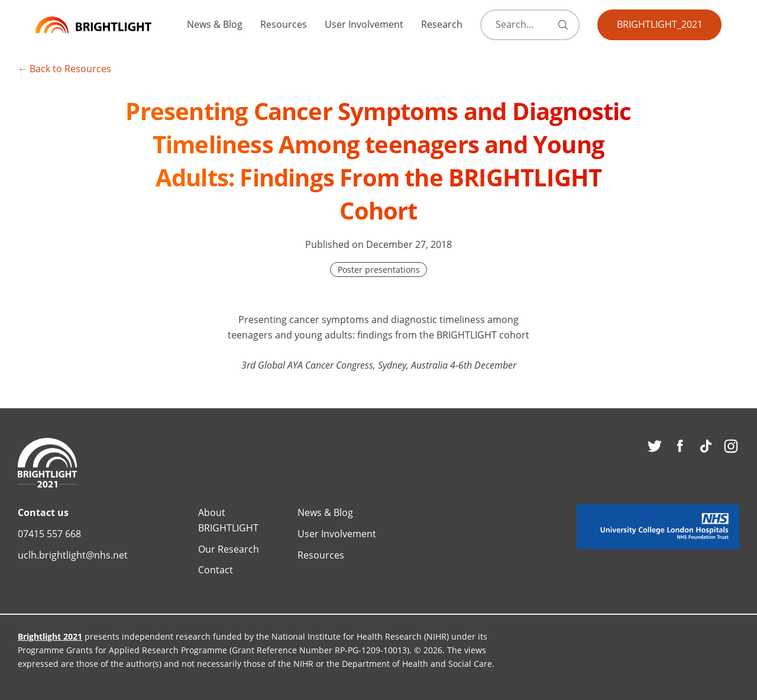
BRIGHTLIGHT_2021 (660, 24)
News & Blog (215, 24)
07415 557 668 (49, 534)
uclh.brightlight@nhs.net (73, 554)
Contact (216, 570)
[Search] (526, 25)
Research (442, 24)
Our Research (229, 549)
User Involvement (364, 24)
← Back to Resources (64, 69)
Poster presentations (379, 270)
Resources (284, 24)
